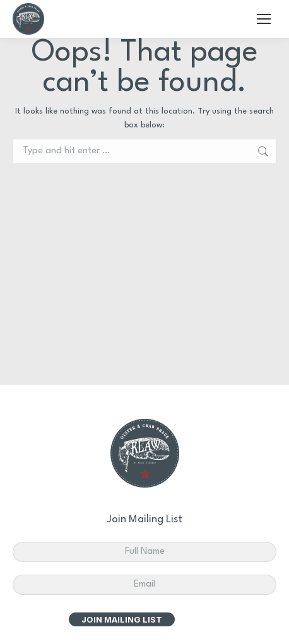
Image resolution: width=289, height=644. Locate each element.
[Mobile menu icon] (264, 19)
